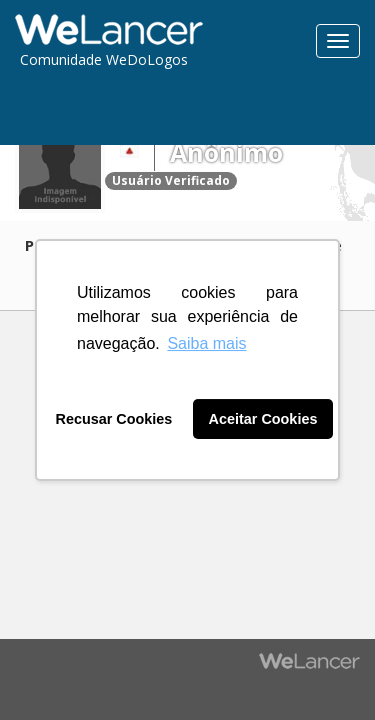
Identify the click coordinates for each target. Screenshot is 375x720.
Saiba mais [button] (206, 343)
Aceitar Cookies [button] (263, 419)
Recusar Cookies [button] (114, 419)
